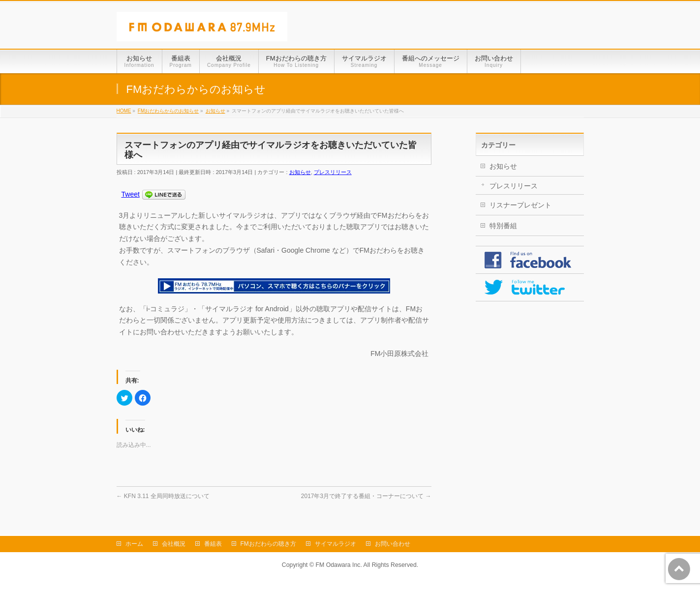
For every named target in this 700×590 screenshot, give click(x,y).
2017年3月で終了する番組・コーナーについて (366, 496)
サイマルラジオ (335, 544)
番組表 (213, 544)
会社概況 (174, 544)
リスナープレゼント (520, 205)
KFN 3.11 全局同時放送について (163, 496)
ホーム (134, 544)
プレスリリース (333, 172)
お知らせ (300, 172)
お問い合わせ (393, 544)
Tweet (131, 194)
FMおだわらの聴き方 (268, 544)
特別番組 (503, 226)
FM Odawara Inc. (338, 565)
